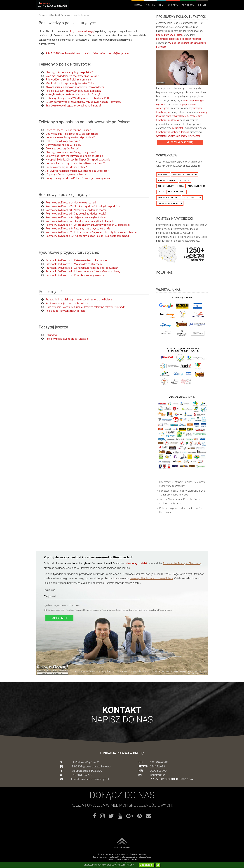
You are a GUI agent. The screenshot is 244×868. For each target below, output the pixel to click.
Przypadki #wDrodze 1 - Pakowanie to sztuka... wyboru (77, 260)
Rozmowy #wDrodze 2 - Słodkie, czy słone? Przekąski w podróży (83, 206)
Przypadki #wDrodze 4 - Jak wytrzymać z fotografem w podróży (83, 271)
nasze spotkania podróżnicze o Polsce (151, 578)
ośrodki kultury (166, 186)
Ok (158, 865)
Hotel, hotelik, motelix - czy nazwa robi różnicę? (73, 94)
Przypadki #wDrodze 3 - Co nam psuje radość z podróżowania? (82, 268)
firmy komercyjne (196, 186)
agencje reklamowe (167, 180)
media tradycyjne (177, 192)
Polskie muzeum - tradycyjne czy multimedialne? (73, 91)
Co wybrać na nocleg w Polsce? (63, 145)
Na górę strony (122, 847)
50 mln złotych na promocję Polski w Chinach (71, 83)
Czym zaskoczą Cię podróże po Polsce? (68, 130)
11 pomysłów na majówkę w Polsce (66, 174)
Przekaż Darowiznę (180, 142)
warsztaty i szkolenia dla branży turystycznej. (178, 136)
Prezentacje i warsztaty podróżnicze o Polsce (134, 857)
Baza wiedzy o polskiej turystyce (67, 23)
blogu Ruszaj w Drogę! (82, 31)
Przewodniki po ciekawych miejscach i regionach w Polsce (79, 299)
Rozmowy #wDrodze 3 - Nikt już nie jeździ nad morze (76, 210)
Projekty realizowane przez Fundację (67, 339)
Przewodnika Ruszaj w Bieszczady (182, 563)
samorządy (163, 175)
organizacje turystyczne (185, 175)
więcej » (169, 610)
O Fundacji (52, 335)
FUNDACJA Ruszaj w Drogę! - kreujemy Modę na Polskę (125, 854)
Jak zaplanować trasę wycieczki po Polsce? (70, 137)
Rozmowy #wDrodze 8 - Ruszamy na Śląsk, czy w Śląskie (78, 228)
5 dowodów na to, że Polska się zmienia (68, 79)
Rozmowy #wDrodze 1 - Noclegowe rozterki (71, 202)
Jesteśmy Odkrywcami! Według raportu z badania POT (77, 98)
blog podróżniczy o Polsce (169, 35)
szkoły (181, 186)
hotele (161, 192)
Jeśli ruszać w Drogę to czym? (62, 141)
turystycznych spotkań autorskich (173, 132)
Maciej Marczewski (129, 859)
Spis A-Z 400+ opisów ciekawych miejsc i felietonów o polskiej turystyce (87, 53)
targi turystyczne (192, 198)
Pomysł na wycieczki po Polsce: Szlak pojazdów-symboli (78, 178)
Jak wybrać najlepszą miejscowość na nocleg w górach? (77, 171)
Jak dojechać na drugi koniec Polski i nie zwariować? (75, 163)
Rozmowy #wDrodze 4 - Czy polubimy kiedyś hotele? (76, 213)
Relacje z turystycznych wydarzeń (65, 311)
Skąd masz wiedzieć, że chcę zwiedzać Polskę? (72, 76)
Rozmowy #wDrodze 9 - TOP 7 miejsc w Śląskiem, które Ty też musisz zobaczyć (91, 232)
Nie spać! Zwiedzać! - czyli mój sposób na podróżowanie (78, 159)
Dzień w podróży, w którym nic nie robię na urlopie (74, 156)
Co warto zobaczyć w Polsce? (62, 148)
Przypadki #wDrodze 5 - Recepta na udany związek (75, 275)
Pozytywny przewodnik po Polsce (105, 857)
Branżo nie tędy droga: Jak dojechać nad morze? (73, 105)
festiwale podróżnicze (169, 198)
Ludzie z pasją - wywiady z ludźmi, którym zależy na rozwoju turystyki (85, 307)
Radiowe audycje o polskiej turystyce (67, 303)
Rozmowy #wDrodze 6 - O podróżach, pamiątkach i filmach (79, 221)
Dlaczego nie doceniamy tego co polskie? (69, 72)
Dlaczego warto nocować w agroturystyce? (71, 152)
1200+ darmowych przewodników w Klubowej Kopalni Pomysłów (83, 102)
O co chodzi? (147, 865)
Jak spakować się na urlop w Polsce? (66, 167)
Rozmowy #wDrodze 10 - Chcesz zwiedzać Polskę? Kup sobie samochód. (87, 236)
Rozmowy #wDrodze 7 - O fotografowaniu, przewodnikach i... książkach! (88, 225)
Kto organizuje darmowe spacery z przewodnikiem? (75, 87)
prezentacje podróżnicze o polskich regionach (179, 39)
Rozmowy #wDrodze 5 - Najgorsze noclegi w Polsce (75, 217)
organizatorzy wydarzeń (170, 203)
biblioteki (185, 180)
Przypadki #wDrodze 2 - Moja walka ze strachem (74, 264)
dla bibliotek (177, 128)
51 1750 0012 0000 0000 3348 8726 (171, 779)
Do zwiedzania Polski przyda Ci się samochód (72, 134)
